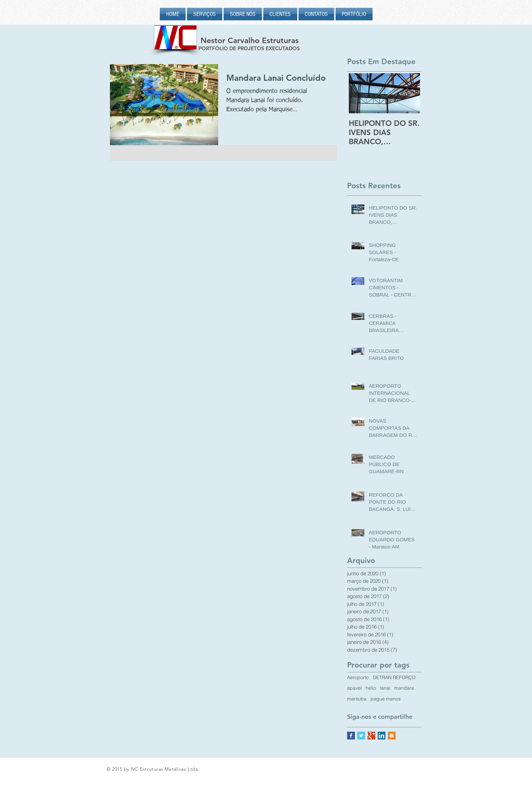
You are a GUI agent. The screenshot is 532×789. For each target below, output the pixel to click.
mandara (404, 688)
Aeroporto (358, 677)
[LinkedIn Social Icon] (382, 736)
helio (371, 688)
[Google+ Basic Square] (371, 736)
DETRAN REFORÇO (394, 677)
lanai (385, 688)
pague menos (386, 699)
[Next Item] (409, 93)
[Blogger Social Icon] (392, 736)
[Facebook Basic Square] (351, 736)
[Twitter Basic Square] (361, 736)
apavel (354, 688)
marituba (357, 699)
